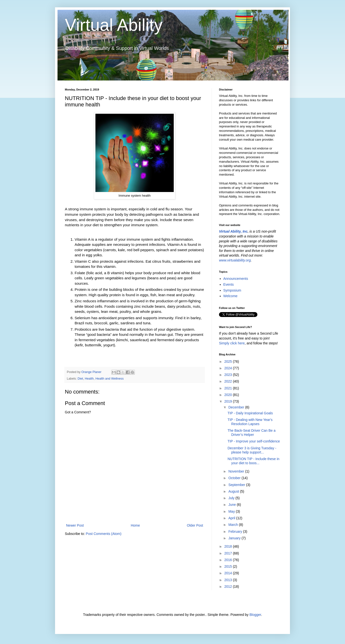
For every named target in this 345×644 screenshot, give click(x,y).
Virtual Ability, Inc (233, 231)
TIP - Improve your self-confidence (254, 441)
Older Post (195, 525)
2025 (229, 362)
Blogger (255, 615)
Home (135, 525)
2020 (229, 395)
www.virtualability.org (235, 260)
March (234, 525)
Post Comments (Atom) (104, 534)
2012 (229, 587)
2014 (229, 573)
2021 (229, 388)
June (232, 505)
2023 (229, 375)
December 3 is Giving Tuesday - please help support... (252, 450)
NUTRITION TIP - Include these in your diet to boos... (253, 461)
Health (89, 379)
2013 (229, 580)
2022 (229, 381)
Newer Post (75, 525)
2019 (229, 401)
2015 (229, 566)
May (232, 511)
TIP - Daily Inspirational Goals (250, 413)
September (237, 485)
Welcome (230, 296)
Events (229, 284)
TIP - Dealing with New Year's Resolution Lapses (250, 422)
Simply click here (232, 343)
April (232, 518)
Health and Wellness (109, 379)
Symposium (232, 290)
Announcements (236, 279)
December (237, 407)
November (237, 471)
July (232, 498)
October (235, 478)
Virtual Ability (114, 25)
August (234, 491)
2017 (229, 553)
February (236, 531)
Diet (80, 379)
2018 (229, 546)
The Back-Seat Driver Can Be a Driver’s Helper (252, 433)
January (235, 538)
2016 (229, 560)
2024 (229, 368)
